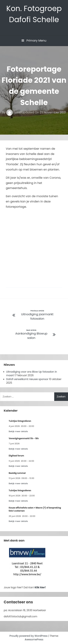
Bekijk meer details (18, 431)
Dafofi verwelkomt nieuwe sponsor (27, 379)
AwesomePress (34, 640)
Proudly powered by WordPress (29, 636)
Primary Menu (34, 41)
